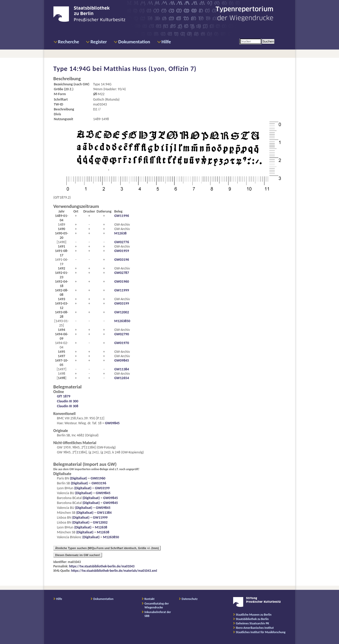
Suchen (268, 41)
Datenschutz (190, 599)
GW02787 (121, 273)
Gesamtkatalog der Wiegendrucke (157, 605)
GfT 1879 (64, 396)
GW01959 (121, 251)
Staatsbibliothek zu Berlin (252, 619)
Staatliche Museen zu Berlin (254, 615)
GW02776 (121, 242)
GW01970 (121, 343)
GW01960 (121, 282)
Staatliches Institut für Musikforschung (261, 632)
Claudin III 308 (68, 406)
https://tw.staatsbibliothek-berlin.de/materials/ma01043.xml (114, 571)
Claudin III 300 (68, 401)
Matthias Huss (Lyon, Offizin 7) (150, 69)
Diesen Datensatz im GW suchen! (78, 555)
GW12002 (121, 312)
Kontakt (150, 599)
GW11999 (121, 290)
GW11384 (121, 369)
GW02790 (121, 334)
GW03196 (121, 260)
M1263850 (122, 321)
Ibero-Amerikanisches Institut (255, 628)
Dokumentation (134, 42)
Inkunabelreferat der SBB (158, 614)
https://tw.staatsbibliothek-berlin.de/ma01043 (102, 566)
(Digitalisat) (78, 478)
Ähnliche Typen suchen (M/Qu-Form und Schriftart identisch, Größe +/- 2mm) (107, 548)
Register (99, 42)
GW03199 (121, 303)
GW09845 (121, 360)
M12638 (120, 233)
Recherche (69, 42)
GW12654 (121, 378)
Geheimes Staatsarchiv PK (253, 623)
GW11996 (121, 216)
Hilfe (166, 42)
